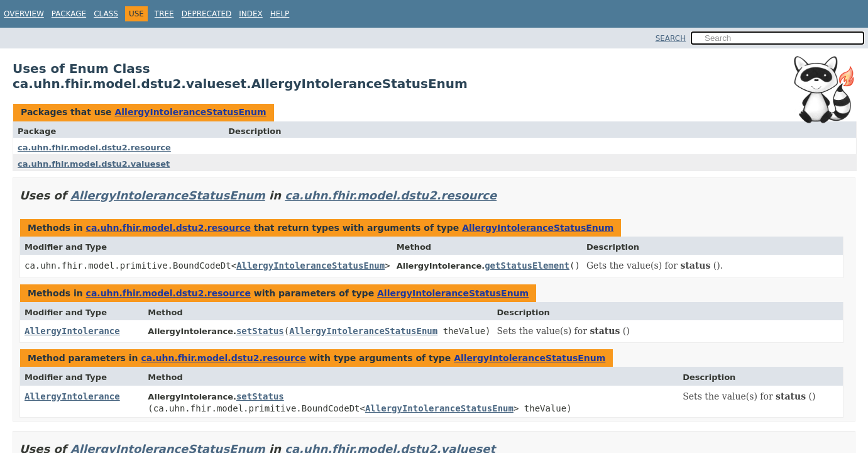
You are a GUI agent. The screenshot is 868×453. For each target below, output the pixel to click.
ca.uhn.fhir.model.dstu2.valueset (94, 164)
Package (69, 14)
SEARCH (671, 38)
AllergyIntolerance (72, 331)
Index (251, 14)
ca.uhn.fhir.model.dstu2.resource (94, 148)
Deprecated (207, 14)
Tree (164, 14)
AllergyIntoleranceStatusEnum (190, 112)
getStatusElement (527, 266)
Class (106, 14)
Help (280, 14)
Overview (24, 14)
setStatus (260, 331)
